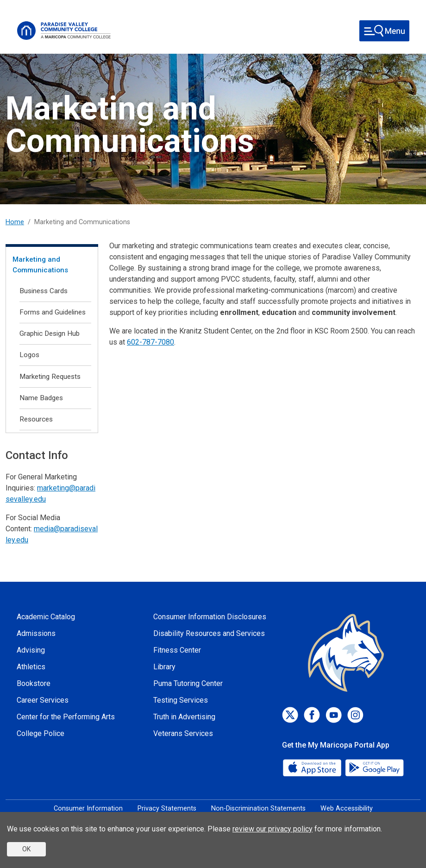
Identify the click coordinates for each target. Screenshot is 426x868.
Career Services (43, 700)
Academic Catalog (46, 617)
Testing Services (181, 700)
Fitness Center (177, 650)
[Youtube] (334, 715)
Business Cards (44, 291)
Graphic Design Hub (50, 333)
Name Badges (41, 398)
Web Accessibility (347, 808)
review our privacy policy (273, 829)
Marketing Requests (50, 377)
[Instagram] (355, 715)
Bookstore (34, 683)
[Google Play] (374, 767)
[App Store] (313, 767)
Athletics (31, 667)
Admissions (36, 633)
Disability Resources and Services (209, 633)
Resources (36, 419)
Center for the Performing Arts (66, 717)
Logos (29, 355)
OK (26, 849)
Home (15, 222)
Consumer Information (88, 808)
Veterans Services (183, 733)
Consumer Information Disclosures (210, 617)
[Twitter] (290, 715)
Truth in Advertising (184, 717)
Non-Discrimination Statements (258, 808)
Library (164, 667)
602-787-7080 (150, 342)
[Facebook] (312, 715)
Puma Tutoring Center (188, 683)
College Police (41, 733)
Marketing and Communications (40, 265)
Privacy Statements (167, 808)
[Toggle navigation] (384, 31)
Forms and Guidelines (53, 312)
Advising (31, 650)
